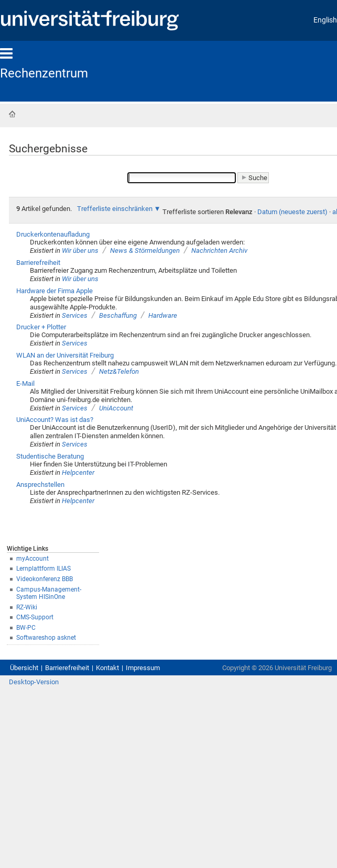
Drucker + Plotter (41, 327)
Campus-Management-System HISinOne (49, 593)
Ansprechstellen (40, 485)
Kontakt (107, 668)
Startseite (12, 114)
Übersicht (24, 668)
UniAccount (116, 408)
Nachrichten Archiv (219, 251)
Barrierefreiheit (38, 263)
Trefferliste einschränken (115, 209)
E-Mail (25, 383)
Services (75, 315)
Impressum (143, 668)
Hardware (163, 315)
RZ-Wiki (27, 607)
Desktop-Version (34, 682)
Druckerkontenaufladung (53, 234)
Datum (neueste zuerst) (292, 212)
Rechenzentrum (44, 73)
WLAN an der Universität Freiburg (65, 355)
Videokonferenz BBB (45, 579)
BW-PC (26, 628)
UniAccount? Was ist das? (55, 420)
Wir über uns (80, 251)
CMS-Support (35, 617)
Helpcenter (78, 472)
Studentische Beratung (50, 456)
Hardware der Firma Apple (55, 291)
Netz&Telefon (119, 371)
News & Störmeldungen (145, 251)
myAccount (32, 559)
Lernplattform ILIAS (44, 569)
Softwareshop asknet (46, 638)
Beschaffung (118, 315)
